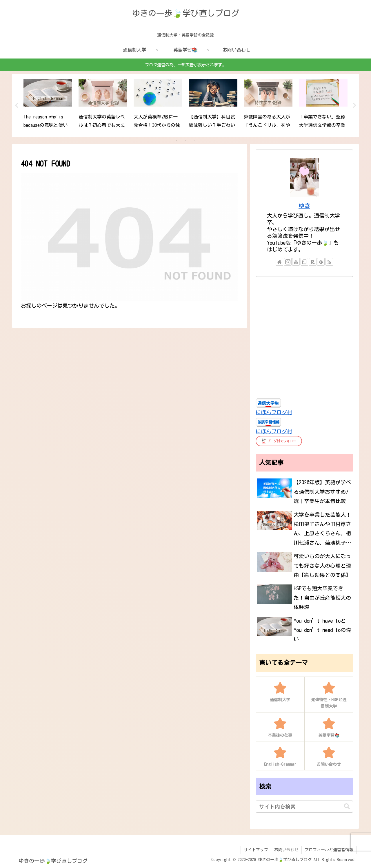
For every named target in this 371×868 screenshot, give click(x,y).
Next (354, 105)
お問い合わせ (286, 850)
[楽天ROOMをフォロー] (313, 262)
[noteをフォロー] (304, 262)
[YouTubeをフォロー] (296, 262)
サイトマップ (256, 850)
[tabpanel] (48, 105)
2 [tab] (185, 140)
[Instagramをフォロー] (288, 262)
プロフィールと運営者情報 (329, 850)
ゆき (304, 206)
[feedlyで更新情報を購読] (321, 262)
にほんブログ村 (274, 412)
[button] (347, 806)
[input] (304, 807)
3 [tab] (194, 140)
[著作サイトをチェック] (279, 262)
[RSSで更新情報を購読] (329, 262)
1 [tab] (177, 140)
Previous (17, 105)
